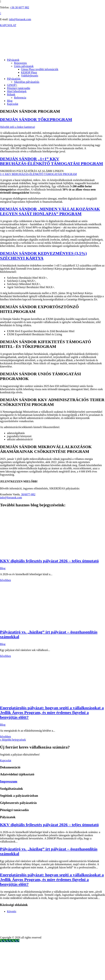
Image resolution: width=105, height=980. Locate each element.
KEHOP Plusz (29, 72)
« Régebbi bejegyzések (13, 740)
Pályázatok (13, 60)
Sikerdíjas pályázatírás (27, 82)
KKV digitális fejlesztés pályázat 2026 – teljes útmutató (49, 561)
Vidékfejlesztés (30, 76)
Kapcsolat (13, 104)
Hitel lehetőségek (17, 91)
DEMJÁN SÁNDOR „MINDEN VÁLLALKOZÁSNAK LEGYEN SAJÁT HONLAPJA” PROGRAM (50, 211)
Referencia (20, 98)
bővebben (5, 580)
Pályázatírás (14, 79)
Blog (10, 101)
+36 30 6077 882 (20, 7)
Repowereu (20, 63)
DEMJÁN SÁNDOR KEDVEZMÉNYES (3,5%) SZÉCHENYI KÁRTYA (43, 256)
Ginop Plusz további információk (40, 69)
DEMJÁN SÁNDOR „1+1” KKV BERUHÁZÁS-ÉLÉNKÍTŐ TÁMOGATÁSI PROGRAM (52, 161)
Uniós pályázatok (24, 66)
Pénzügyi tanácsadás (19, 88)
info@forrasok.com (20, 19)
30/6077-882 (28, 494)
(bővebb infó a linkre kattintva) (17, 127)
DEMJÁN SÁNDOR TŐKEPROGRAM (36, 120)
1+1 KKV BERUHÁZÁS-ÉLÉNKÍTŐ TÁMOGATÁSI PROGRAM (38, 174)
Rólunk (11, 94)
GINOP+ (12, 85)
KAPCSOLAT (8, 25)
